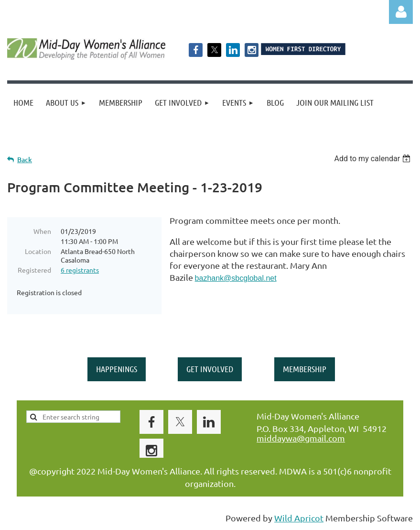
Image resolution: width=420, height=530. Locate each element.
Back (25, 160)
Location (38, 251)
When (42, 231)
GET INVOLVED (210, 369)
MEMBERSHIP (305, 369)
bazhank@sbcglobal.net (236, 278)
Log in (401, 12)
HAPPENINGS (117, 369)
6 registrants (80, 270)
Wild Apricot (299, 518)
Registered (34, 270)
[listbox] (373, 159)
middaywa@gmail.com (301, 438)
